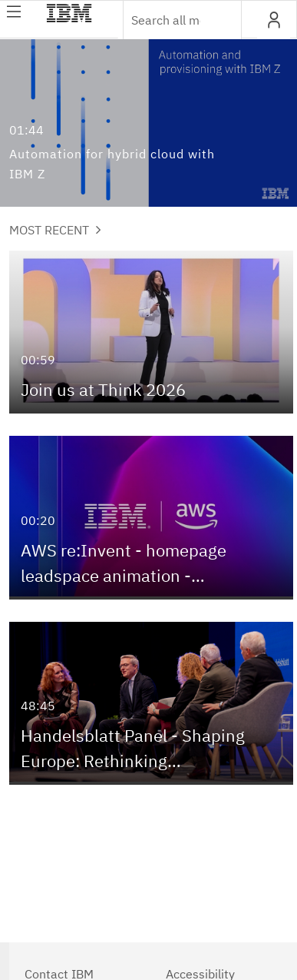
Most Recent (55, 230)
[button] (274, 20)
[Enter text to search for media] (166, 20)
